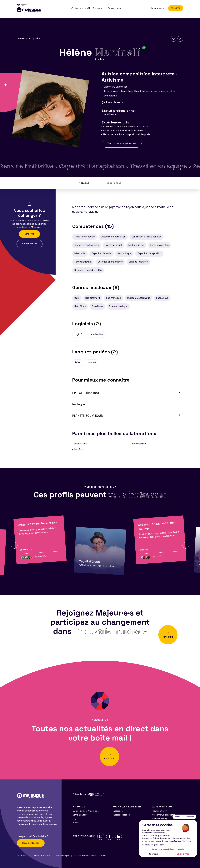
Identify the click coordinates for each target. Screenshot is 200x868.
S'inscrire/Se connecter (164, 815)
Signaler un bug (160, 819)
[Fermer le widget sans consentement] (184, 817)
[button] (14, 545)
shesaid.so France (121, 815)
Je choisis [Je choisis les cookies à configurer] (153, 854)
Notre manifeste (81, 815)
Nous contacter (31, 843)
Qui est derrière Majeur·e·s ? (86, 811)
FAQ (74, 819)
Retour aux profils (29, 39)
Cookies (103, 856)
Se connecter (158, 8)
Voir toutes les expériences (122, 144)
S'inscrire (176, 8)
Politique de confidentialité (85, 856)
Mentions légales (63, 856)
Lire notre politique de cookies (154, 845)
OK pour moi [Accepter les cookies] (183, 854)
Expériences (114, 183)
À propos (84, 183)
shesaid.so (118, 811)
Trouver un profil (160, 811)
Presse (76, 823)
